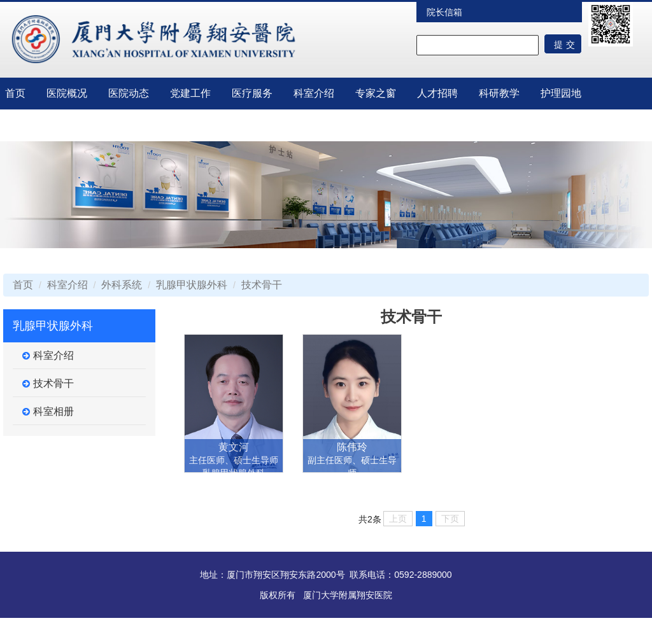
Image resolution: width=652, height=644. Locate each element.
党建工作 (190, 93)
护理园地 (561, 93)
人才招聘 (437, 93)
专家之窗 (376, 93)
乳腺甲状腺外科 (192, 285)
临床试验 (25, 125)
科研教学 (499, 93)
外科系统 (122, 285)
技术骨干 (262, 285)
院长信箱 (444, 12)
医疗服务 (252, 93)
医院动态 (129, 93)
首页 (15, 93)
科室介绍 (314, 93)
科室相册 (48, 412)
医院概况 (67, 93)
